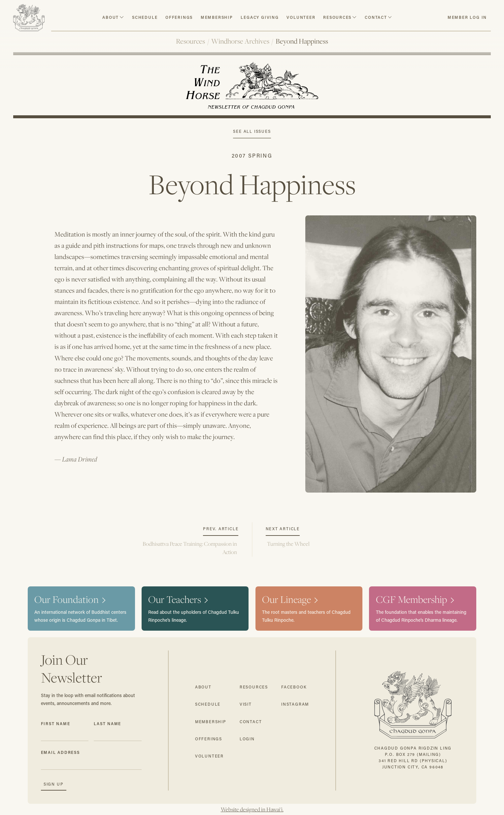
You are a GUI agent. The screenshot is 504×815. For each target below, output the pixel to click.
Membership (217, 17)
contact (376, 17)
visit (246, 704)
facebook (294, 687)
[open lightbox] (391, 354)
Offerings (179, 17)
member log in (467, 17)
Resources (190, 41)
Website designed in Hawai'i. (252, 809)
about (111, 17)
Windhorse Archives (240, 41)
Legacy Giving (260, 17)
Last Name (107, 723)
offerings (209, 739)
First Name (56, 723)
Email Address (60, 752)
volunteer (301, 17)
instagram (295, 704)
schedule (145, 17)
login (247, 739)
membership (211, 722)
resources (337, 17)
